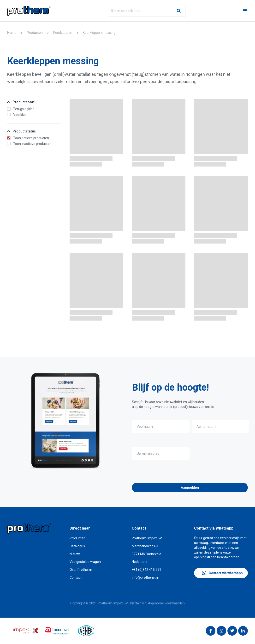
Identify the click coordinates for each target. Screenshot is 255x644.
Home (12, 33)
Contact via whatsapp (222, 573)
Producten (35, 33)
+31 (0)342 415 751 (146, 570)
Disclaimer (138, 603)
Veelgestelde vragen (85, 562)
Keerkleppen (63, 33)
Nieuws (75, 554)
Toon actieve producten (28, 138)
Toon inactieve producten (29, 144)
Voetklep (17, 115)
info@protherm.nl (145, 578)
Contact (76, 578)
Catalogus (77, 546)
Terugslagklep (21, 109)
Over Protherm (81, 570)
